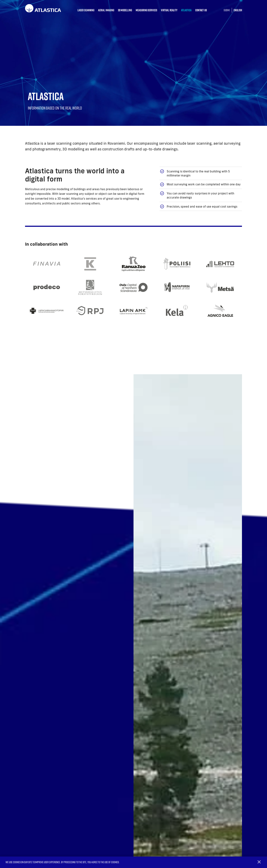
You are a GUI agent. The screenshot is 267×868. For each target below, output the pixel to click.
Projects (203, 824)
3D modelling (125, 10)
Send (145, 752)
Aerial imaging (106, 10)
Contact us (201, 10)
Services (160, 803)
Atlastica (186, 10)
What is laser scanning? (212, 817)
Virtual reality (169, 10)
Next (255, 671)
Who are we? (205, 811)
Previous (12, 671)
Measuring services (146, 10)
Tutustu (161, 536)
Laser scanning (86, 10)
